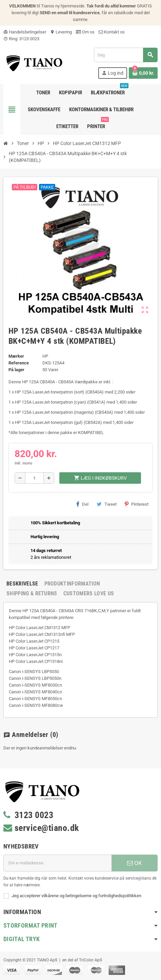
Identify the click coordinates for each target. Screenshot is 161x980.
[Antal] (34, 478)
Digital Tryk (22, 939)
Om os (85, 32)
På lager (16, 370)
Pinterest (137, 504)
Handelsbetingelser (25, 32)
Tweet (107, 504)
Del (82, 504)
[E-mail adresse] (57, 863)
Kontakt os (112, 32)
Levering (61, 32)
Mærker (16, 356)
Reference (19, 363)
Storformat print (31, 925)
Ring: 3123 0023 (21, 39)
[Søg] (126, 55)
